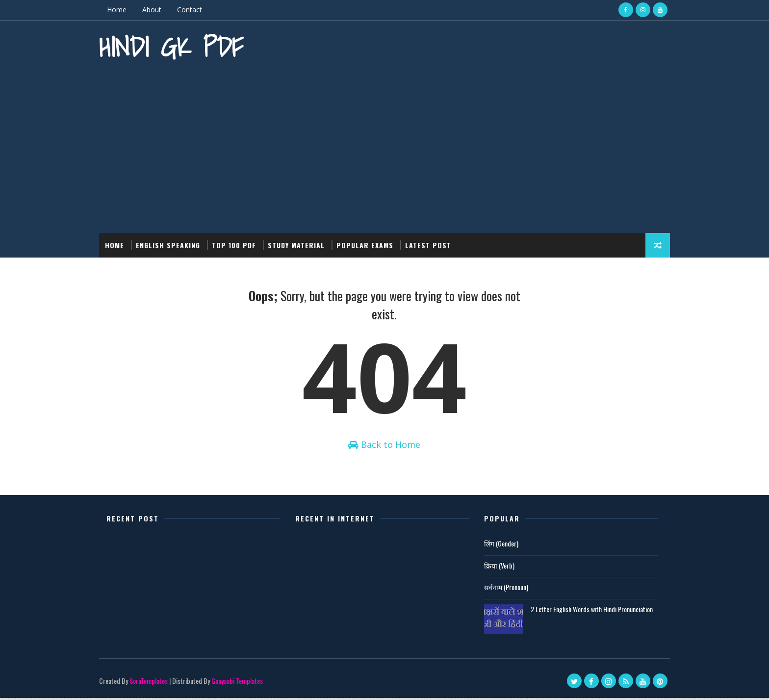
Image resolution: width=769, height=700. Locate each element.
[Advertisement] (384, 150)
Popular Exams (368, 245)
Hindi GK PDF (175, 47)
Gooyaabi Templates (241, 683)
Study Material (300, 245)
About (155, 10)
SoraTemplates (152, 683)
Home (120, 10)
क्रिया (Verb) (496, 567)
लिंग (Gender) (498, 545)
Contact (193, 10)
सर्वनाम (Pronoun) (503, 589)
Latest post (432, 245)
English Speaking (171, 245)
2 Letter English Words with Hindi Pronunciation (588, 611)
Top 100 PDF (237, 245)
